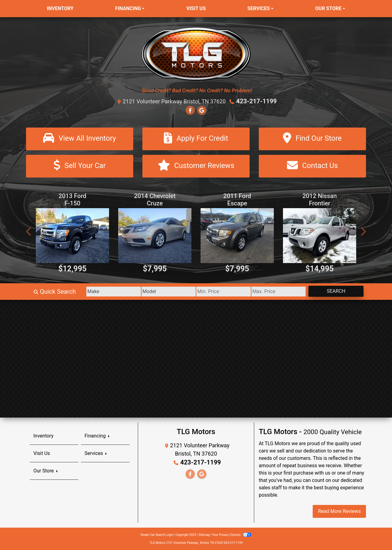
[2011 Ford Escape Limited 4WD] (237, 235)
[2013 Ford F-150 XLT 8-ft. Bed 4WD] (72, 235)
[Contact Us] (312, 166)
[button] (29, 231)
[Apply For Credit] (196, 139)
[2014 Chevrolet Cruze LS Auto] (155, 235)
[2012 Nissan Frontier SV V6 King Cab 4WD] (320, 235)
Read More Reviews (339, 511)
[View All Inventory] (80, 139)
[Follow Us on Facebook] (190, 111)
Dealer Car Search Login (157, 535)
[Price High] (275, 291)
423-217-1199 (256, 101)
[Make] (104, 291)
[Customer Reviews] (196, 166)
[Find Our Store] (312, 139)
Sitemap (204, 535)
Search (335, 291)
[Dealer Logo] (196, 53)
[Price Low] (218, 291)
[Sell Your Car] (80, 166)
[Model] (161, 291)
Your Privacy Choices (232, 535)
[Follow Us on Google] (202, 111)
